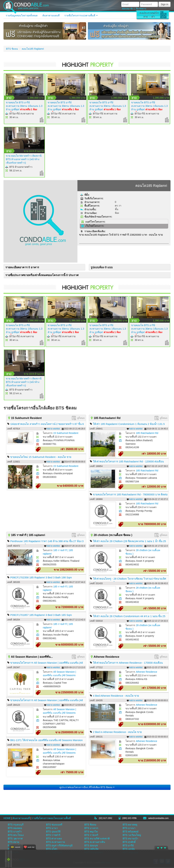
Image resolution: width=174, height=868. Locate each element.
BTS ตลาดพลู (130, 825)
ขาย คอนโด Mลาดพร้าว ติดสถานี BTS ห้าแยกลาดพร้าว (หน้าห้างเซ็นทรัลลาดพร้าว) (24, 159)
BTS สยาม (13, 842)
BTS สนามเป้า (130, 838)
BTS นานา (52, 828)
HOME (7, 818)
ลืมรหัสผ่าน (141, 9)
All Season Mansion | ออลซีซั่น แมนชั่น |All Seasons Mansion (59, 675)
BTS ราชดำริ (53, 835)
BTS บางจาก (91, 828)
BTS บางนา (129, 828)
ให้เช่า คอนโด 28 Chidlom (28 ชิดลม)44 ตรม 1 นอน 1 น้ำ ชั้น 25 (129, 541)
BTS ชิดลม (12, 49)
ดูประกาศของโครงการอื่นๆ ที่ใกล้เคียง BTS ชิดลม (87, 787)
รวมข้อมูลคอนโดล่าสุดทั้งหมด (22, 15)
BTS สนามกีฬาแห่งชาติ (97, 838)
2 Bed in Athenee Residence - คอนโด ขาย (117, 732)
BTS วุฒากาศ (15, 838)
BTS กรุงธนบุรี (16, 825)
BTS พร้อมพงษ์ (130, 832)
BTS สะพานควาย (56, 842)
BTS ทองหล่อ (15, 828)
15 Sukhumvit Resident (66, 433)
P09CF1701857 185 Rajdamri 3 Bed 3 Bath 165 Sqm (41, 615)
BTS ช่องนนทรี (54, 825)
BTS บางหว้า (15, 832)
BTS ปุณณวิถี (53, 832)
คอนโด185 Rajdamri (33, 49)
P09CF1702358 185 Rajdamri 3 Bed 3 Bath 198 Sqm (41, 577)
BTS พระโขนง (16, 835)
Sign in (165, 4)
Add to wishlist (52, 429)
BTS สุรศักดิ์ (129, 842)
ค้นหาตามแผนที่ (51, 15)
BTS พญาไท (91, 832)
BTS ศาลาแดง (54, 838)
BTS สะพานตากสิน (95, 842)
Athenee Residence (147, 672)
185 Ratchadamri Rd (147, 433)
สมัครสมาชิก (128, 9)
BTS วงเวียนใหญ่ (132, 835)
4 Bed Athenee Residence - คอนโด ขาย (116, 696)
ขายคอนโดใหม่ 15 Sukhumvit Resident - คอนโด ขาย (41, 457)
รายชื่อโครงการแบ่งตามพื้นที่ (81, 15)
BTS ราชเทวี (91, 835)
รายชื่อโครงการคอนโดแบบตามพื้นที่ (51, 818)
